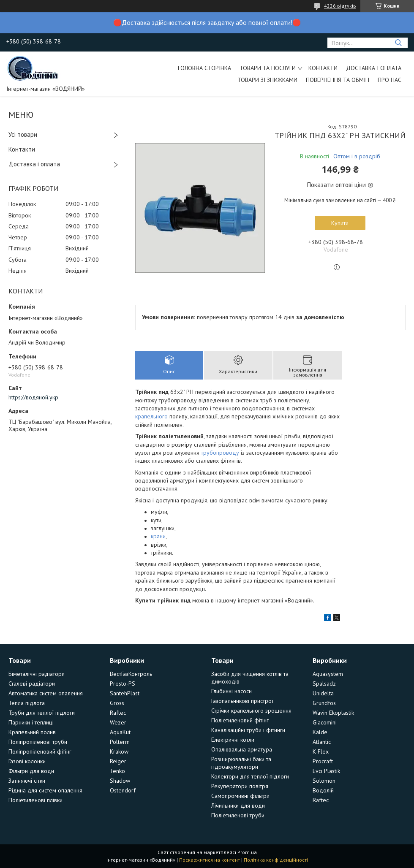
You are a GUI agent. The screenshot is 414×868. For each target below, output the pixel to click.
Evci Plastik (326, 771)
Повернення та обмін (338, 80)
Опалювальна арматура (242, 749)
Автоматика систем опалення (46, 693)
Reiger (118, 761)
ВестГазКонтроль (131, 674)
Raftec (118, 713)
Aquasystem (328, 674)
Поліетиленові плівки (35, 800)
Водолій (323, 790)
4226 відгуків (340, 6)
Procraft (323, 761)
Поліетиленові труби (238, 815)
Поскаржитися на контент (210, 860)
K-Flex (321, 751)
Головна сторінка (204, 68)
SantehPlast (125, 693)
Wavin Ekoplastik (333, 713)
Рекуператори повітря (240, 786)
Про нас (389, 80)
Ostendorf (123, 790)
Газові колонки (27, 761)
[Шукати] (398, 43)
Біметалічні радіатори (37, 674)
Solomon (324, 781)
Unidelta (323, 693)
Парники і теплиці (31, 722)
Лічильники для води (238, 806)
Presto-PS (123, 684)
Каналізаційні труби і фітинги (248, 730)
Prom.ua (247, 852)
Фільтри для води (31, 771)
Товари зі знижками (267, 80)
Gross (117, 703)
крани (158, 536)
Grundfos (324, 703)
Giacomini (325, 722)
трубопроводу (220, 453)
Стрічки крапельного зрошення (251, 711)
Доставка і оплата (374, 68)
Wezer (118, 722)
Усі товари (23, 134)
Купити (340, 223)
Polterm (120, 742)
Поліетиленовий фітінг (240, 720)
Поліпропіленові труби (38, 742)
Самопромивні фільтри (240, 796)
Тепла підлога (27, 703)
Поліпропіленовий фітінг (40, 751)
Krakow (119, 751)
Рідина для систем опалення (45, 790)
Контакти (323, 68)
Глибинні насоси (232, 691)
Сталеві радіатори (32, 684)
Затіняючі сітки (27, 781)
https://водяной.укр (33, 397)
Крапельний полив (32, 732)
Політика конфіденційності (276, 860)
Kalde (320, 732)
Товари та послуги (268, 68)
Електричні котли (233, 740)
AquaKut (120, 732)
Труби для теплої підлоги (42, 713)
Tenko (117, 771)
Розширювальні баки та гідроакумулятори (241, 763)
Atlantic (322, 742)
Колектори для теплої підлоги (250, 776)
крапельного (151, 416)
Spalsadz (324, 684)
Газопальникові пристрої (242, 701)
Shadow (120, 781)
